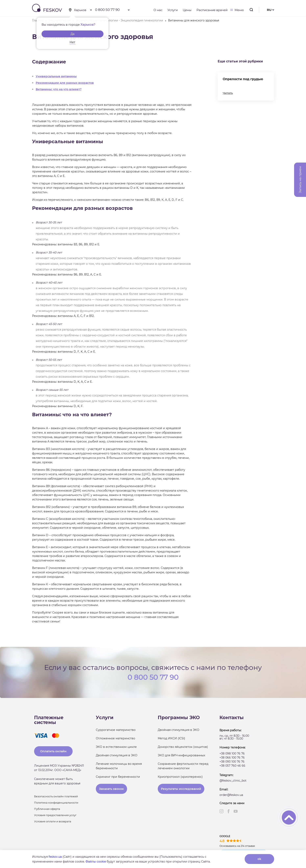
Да (73, 34)
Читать (228, 93)
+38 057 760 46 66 (232, 766)
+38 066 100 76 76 (232, 758)
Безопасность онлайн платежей (56, 796)
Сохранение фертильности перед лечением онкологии (183, 766)
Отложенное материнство (115, 738)
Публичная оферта (47, 809)
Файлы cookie (96, 862)
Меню (238, 10)
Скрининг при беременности (118, 777)
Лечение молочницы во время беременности (119, 766)
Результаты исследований (181, 789)
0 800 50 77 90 (107, 10)
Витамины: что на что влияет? (59, 89)
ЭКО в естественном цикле (116, 747)
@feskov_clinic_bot (233, 781)
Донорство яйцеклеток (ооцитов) (183, 747)
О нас (158, 10)
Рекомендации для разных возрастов (65, 83)
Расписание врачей (212, 10)
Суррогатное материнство (116, 730)
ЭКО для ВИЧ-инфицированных (181, 755)
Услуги (173, 10)
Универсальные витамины (56, 76)
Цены (187, 10)
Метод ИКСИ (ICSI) (171, 738)
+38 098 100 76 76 (232, 753)
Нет (72, 42)
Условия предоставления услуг (55, 815)
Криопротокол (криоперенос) (180, 777)
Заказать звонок (111, 789)
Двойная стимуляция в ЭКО (117, 755)
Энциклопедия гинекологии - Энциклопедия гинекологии (119, 20)
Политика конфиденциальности (56, 803)
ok (259, 859)
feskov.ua (55, 857)
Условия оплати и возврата (53, 821)
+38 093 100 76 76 (232, 762)
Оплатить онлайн (53, 751)
